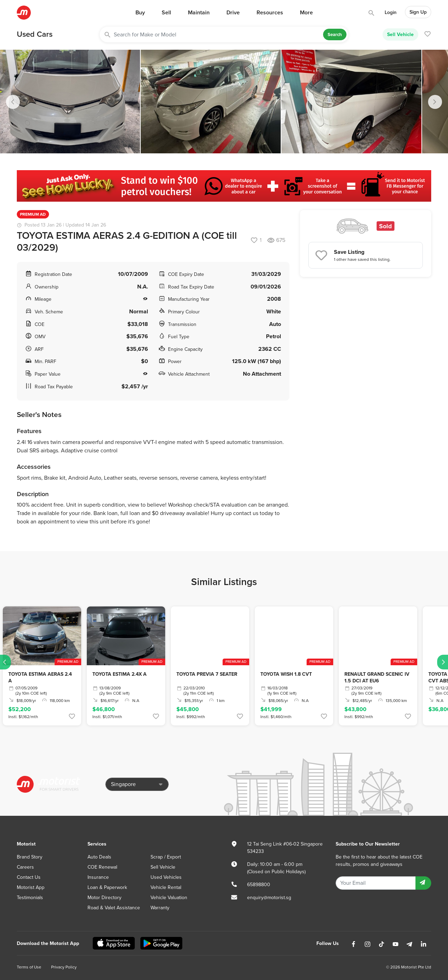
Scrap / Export (166, 857)
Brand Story (30, 857)
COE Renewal (102, 867)
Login (391, 12)
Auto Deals (99, 857)
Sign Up (418, 12)
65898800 (259, 885)
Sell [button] (166, 13)
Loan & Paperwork (107, 887)
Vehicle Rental (166, 887)
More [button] (306, 13)
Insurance (98, 877)
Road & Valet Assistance (114, 908)
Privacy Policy (64, 967)
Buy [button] (140, 13)
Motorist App (31, 887)
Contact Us (29, 877)
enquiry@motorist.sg (269, 898)
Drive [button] (233, 13)
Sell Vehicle (400, 34)
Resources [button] (270, 13)
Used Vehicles (166, 877)
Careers (25, 867)
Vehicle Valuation (169, 898)
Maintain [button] (199, 13)
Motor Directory (104, 898)
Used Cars (35, 34)
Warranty (160, 908)
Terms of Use (29, 967)
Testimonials (30, 898)
